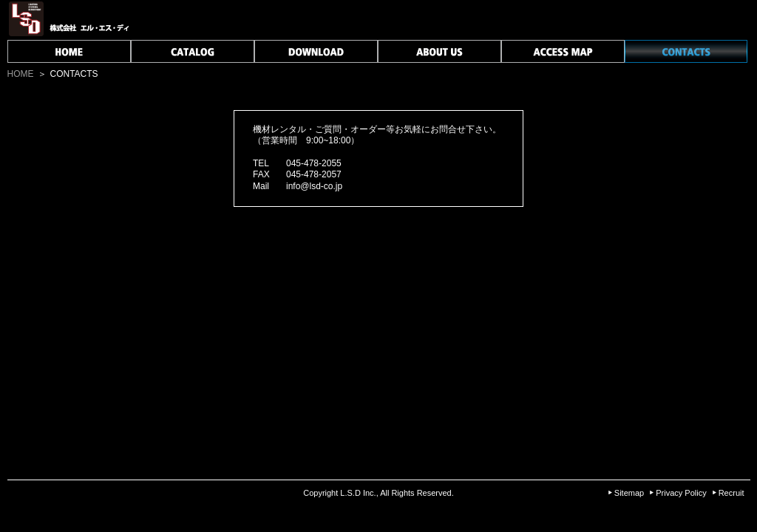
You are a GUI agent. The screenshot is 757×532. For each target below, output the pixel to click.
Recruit (731, 493)
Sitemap (629, 493)
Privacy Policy (681, 493)
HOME (21, 74)
